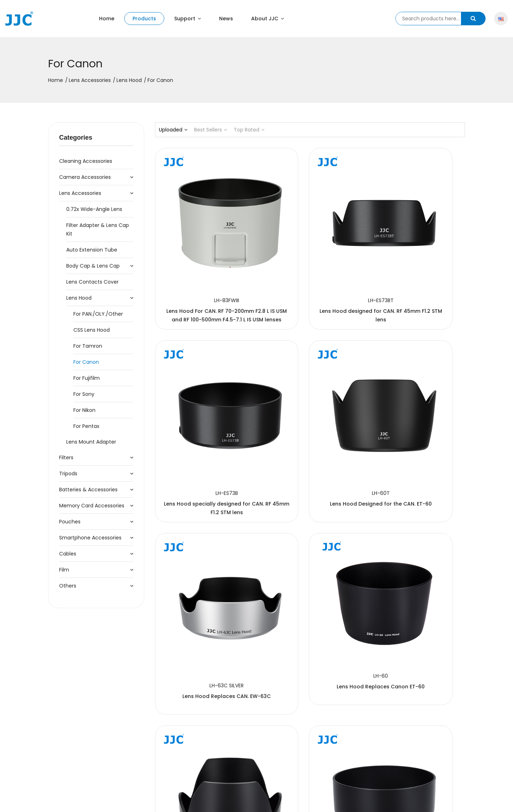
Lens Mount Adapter (91, 442)
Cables (68, 554)
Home (107, 19)
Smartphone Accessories (90, 538)
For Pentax (86, 426)
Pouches (70, 522)
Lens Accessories (90, 80)
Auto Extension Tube (92, 250)
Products (144, 19)
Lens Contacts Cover (92, 282)
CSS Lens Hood (92, 330)
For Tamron (88, 346)
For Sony (84, 394)
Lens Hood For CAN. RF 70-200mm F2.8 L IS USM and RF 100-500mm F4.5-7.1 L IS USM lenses (203, 273)
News (226, 19)
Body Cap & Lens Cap (93, 266)
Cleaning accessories (86, 161)
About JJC (268, 19)
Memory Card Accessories (92, 506)
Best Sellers (211, 130)
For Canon (86, 362)
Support (188, 19)
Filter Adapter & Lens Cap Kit (98, 229)
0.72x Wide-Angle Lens (94, 209)
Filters (66, 457)
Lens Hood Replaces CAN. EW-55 (417, 700)
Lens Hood (129, 80)
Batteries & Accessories (88, 490)
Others (68, 586)
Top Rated (249, 130)
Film (64, 570)
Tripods (68, 474)
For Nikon (84, 410)
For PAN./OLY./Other (98, 314)
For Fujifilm (87, 378)
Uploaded (173, 130)
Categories (76, 138)
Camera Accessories (85, 177)
